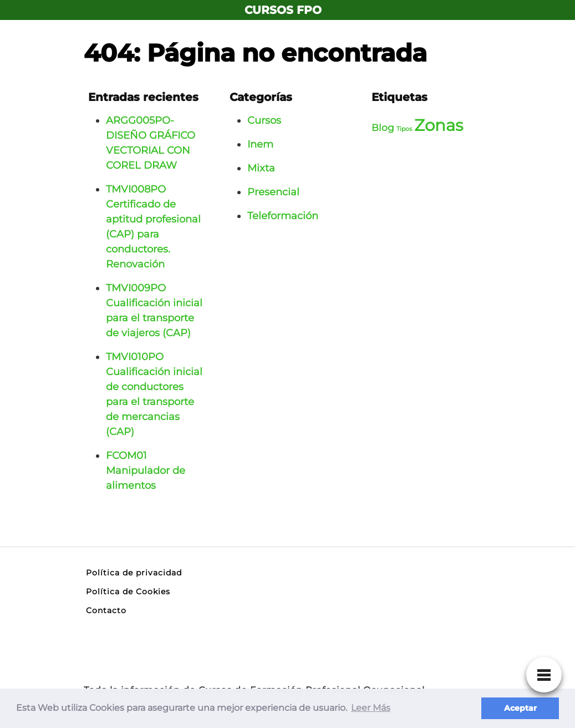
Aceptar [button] (520, 708)
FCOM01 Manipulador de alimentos (146, 471)
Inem (260, 144)
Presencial (273, 192)
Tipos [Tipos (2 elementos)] (404, 129)
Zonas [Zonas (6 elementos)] (439, 125)
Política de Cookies (128, 591)
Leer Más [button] (371, 708)
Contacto (106, 610)
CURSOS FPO (283, 10)
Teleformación (283, 216)
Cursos (264, 120)
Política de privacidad (134, 573)
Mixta (261, 168)
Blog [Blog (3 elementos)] (383, 128)
